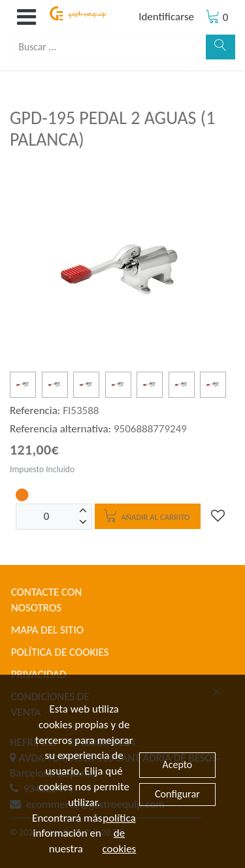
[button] (26, 17)
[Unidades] (47, 517)
